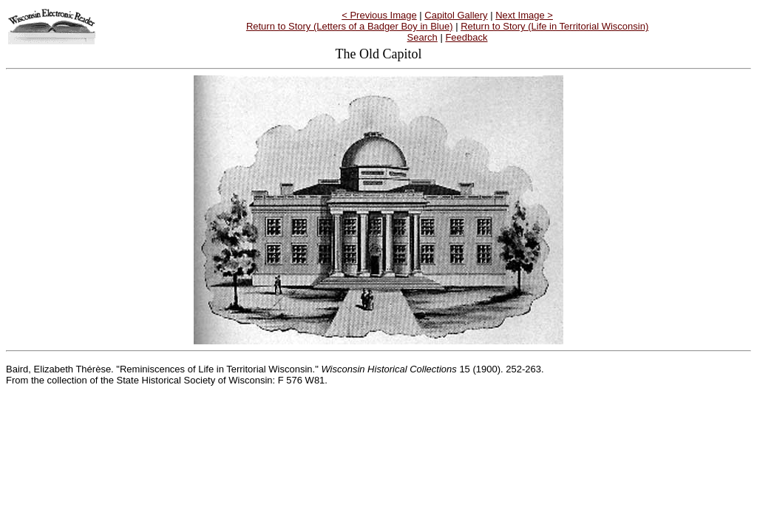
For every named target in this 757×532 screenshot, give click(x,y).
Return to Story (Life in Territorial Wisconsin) (554, 26)
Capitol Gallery (456, 15)
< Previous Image (379, 15)
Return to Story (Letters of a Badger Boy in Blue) (350, 26)
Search (422, 37)
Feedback (466, 37)
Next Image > (524, 15)
